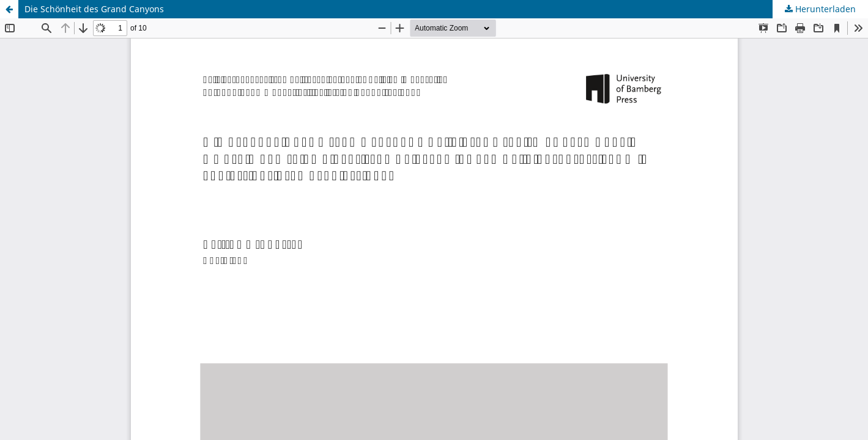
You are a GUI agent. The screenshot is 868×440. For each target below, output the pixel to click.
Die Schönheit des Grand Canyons (94, 9)
